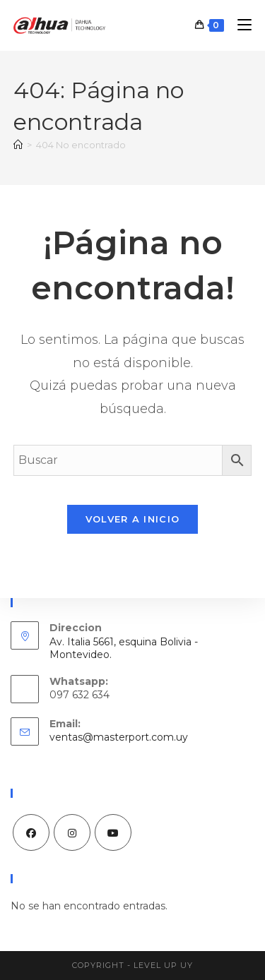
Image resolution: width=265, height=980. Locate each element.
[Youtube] (113, 832)
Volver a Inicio (133, 519)
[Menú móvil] (239, 25)
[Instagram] (72, 832)
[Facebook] (31, 832)
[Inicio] (18, 145)
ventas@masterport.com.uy (119, 737)
